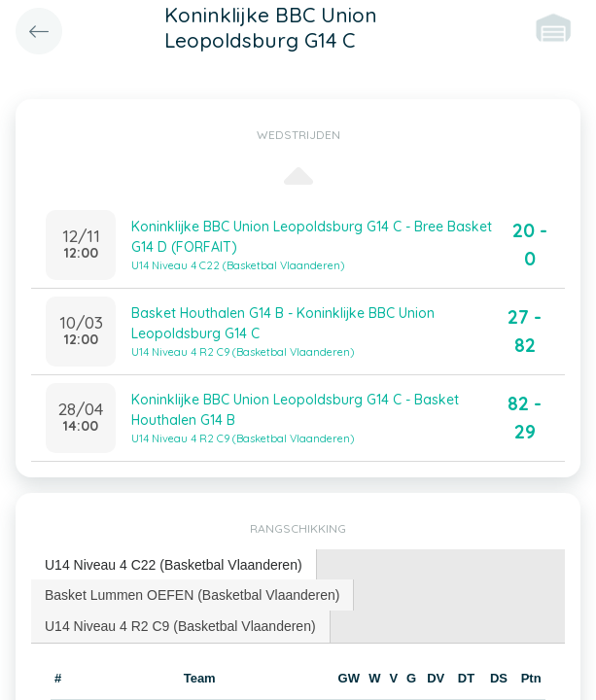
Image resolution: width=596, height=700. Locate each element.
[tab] (174, 565)
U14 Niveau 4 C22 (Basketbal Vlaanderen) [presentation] (174, 565)
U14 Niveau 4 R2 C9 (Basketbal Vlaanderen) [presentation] (180, 626)
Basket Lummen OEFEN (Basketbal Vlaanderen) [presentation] (192, 595)
